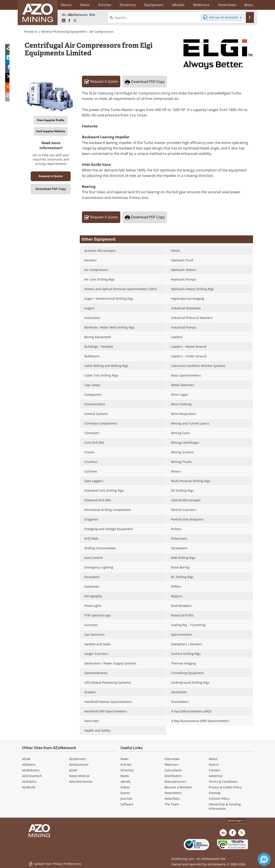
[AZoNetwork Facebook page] (69, 21)
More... (247, 5)
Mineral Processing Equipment (64, 32)
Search (214, 764)
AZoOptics (29, 782)
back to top (236, 821)
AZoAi (73, 770)
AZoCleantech (32, 776)
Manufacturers (175, 782)
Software (127, 804)
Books (125, 776)
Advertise (216, 776)
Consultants (173, 770)
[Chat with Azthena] (264, 859)
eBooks (126, 782)
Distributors (173, 776)
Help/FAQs (172, 799)
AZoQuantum (79, 764)
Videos (125, 787)
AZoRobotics (31, 770)
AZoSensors (78, 759)
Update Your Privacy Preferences (55, 862)
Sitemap (215, 793)
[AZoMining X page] (75, 21)
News (125, 759)
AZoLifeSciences (81, 782)
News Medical (79, 776)
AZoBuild (29, 787)
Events (125, 793)
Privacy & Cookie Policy (225, 787)
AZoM (26, 759)
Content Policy (219, 799)
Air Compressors (102, 32)
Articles (126, 764)
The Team (172, 804)
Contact (214, 770)
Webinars (171, 764)
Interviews (172, 759)
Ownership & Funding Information (225, 806)
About (213, 759)
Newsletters (173, 793)
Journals (126, 799)
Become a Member (178, 787)
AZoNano (29, 764)
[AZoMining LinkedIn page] (64, 21)
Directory (126, 5)
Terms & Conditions (223, 782)
